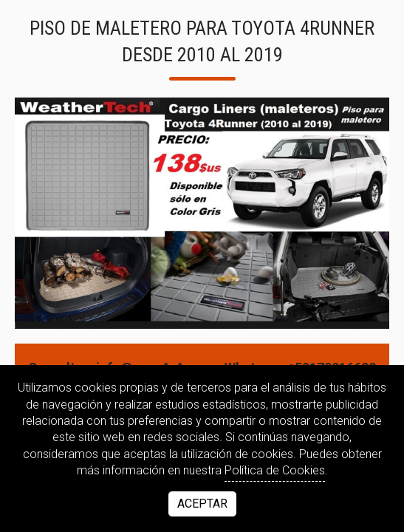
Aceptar (202, 504)
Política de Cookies (275, 470)
